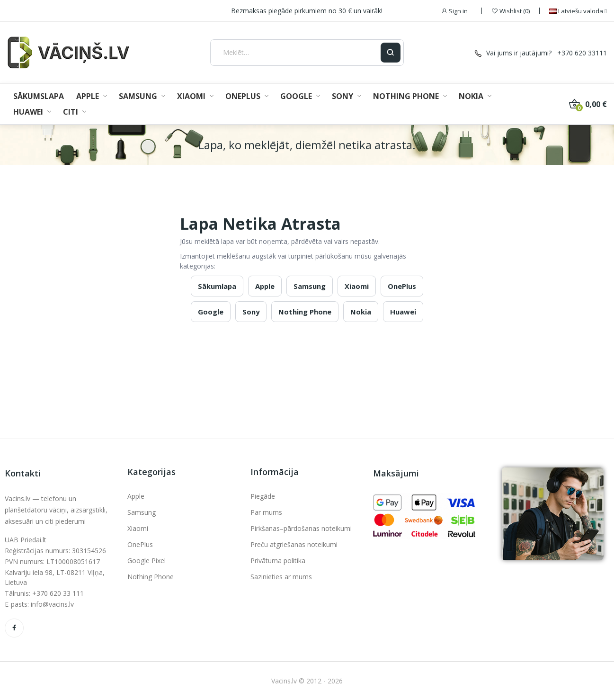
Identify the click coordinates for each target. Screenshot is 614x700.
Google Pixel (147, 561)
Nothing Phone (305, 312)
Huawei (403, 312)
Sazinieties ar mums (281, 577)
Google (211, 312)
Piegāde (263, 496)
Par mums (266, 512)
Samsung (310, 286)
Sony (251, 312)
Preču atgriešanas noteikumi (294, 544)
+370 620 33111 (582, 53)
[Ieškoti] (391, 53)
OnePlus (402, 286)
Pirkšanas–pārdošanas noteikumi (301, 528)
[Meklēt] (296, 53)
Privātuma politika (278, 561)
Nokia (361, 312)
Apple (265, 286)
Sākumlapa (217, 286)
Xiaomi (357, 286)
